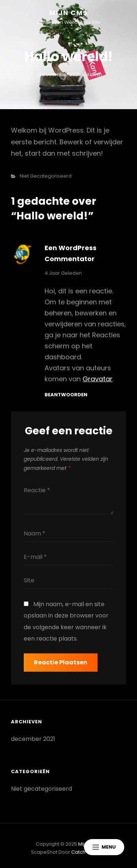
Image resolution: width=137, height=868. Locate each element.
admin (94, 75)
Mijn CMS (68, 13)
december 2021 (33, 739)
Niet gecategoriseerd (46, 176)
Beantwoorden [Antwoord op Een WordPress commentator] (66, 395)
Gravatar (98, 379)
